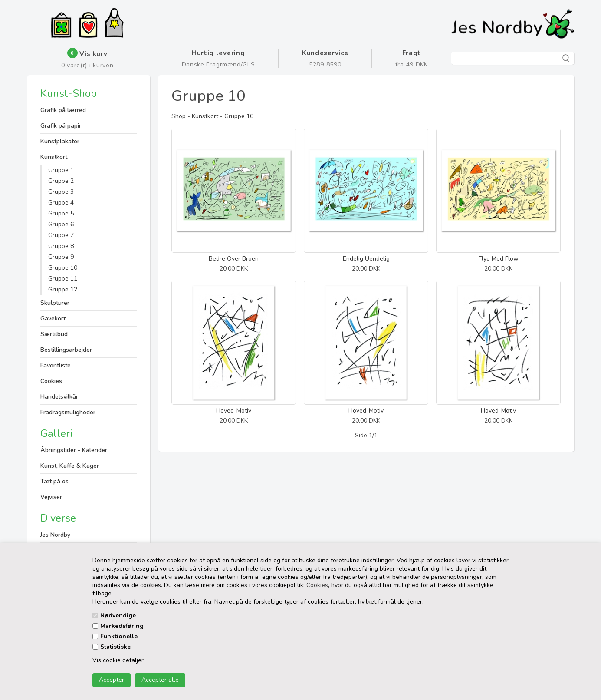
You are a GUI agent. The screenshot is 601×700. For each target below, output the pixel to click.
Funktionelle (119, 636)
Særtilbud (54, 334)
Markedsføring (122, 626)
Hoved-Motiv (234, 411)
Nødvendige (118, 616)
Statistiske (115, 647)
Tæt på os (54, 481)
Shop (179, 116)
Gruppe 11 (63, 279)
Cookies (317, 585)
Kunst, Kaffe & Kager (70, 466)
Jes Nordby (55, 535)
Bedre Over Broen (234, 259)
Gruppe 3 (61, 192)
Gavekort (53, 319)
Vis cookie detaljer (118, 660)
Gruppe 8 (61, 246)
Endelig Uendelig (366, 259)
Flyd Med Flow (499, 259)
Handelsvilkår (59, 397)
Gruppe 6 (61, 224)
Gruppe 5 (61, 213)
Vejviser (51, 497)
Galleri (56, 433)
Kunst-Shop (69, 94)
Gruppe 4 (61, 203)
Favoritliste (56, 365)
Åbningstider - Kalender (74, 450)
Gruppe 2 (61, 181)
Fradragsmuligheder (68, 412)
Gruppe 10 (63, 268)
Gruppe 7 (61, 235)
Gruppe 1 (61, 170)
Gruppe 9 (61, 257)
